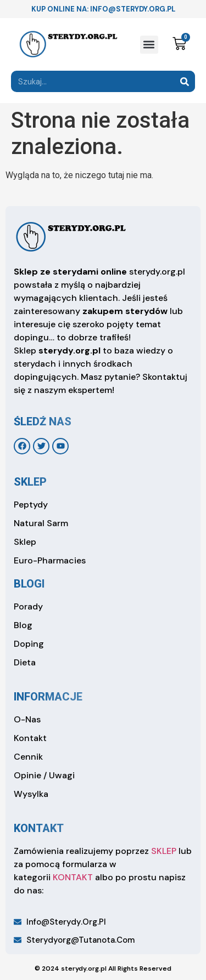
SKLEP (164, 851)
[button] (149, 45)
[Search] (184, 81)
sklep (30, 482)
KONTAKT (73, 877)
